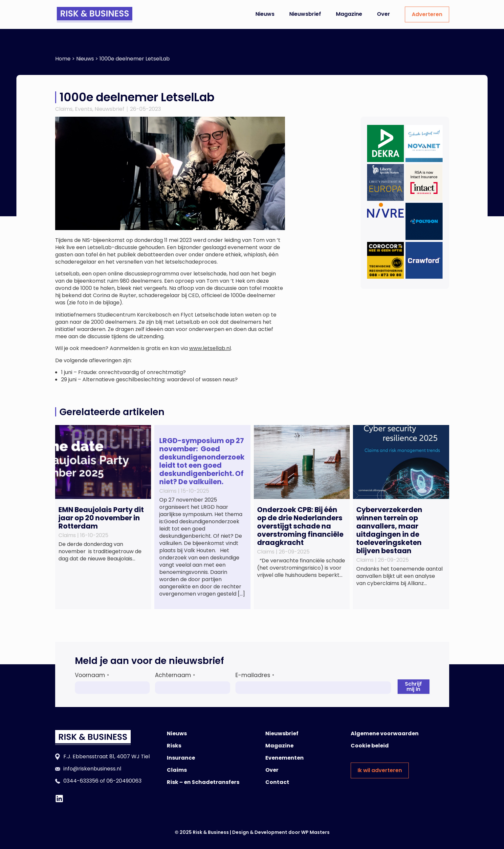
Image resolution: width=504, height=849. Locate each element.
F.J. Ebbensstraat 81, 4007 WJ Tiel (107, 756)
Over (383, 14)
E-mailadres (255, 675)
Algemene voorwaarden (385, 733)
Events (84, 109)
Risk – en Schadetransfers (203, 782)
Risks (174, 746)
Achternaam (175, 675)
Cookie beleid (370, 746)
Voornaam (92, 675)
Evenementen (285, 758)
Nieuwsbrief (305, 14)
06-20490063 (124, 781)
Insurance (181, 758)
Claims (64, 109)
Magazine (349, 14)
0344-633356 (81, 781)
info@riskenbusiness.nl (92, 769)
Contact (277, 782)
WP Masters (315, 832)
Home (63, 59)
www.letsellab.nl (210, 348)
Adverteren (427, 14)
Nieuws (265, 14)
